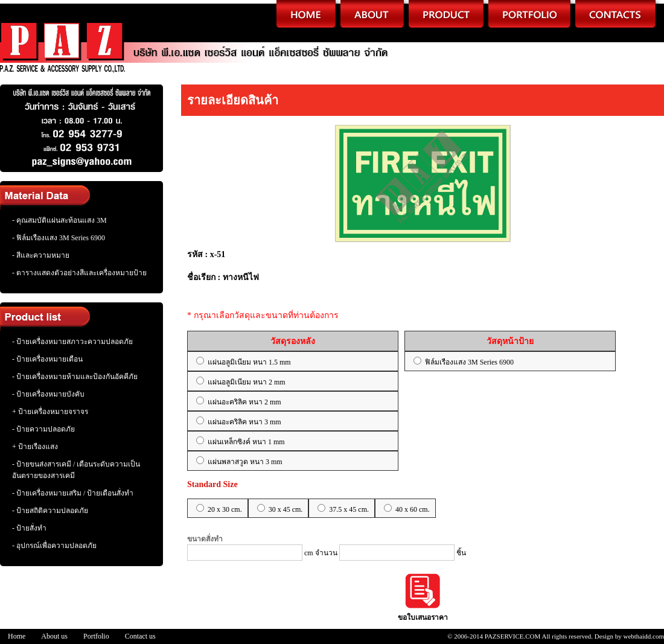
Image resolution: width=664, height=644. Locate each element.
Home (17, 636)
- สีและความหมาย (41, 255)
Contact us (140, 636)
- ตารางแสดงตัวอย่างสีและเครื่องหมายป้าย (79, 273)
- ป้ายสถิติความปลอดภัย (50, 511)
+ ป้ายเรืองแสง (35, 447)
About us (54, 636)
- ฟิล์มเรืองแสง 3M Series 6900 (59, 238)
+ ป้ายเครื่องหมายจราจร (50, 412)
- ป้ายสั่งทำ (29, 528)
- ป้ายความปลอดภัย (43, 429)
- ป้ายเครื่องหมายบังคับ (48, 394)
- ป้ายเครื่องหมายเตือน (47, 359)
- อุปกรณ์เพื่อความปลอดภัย (54, 546)
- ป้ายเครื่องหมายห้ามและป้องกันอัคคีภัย (75, 377)
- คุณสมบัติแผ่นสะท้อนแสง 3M (59, 220)
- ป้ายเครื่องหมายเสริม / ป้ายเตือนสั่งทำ (73, 493)
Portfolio (96, 636)
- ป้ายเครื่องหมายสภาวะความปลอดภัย (72, 342)
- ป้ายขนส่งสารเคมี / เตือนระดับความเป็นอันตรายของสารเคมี (76, 470)
